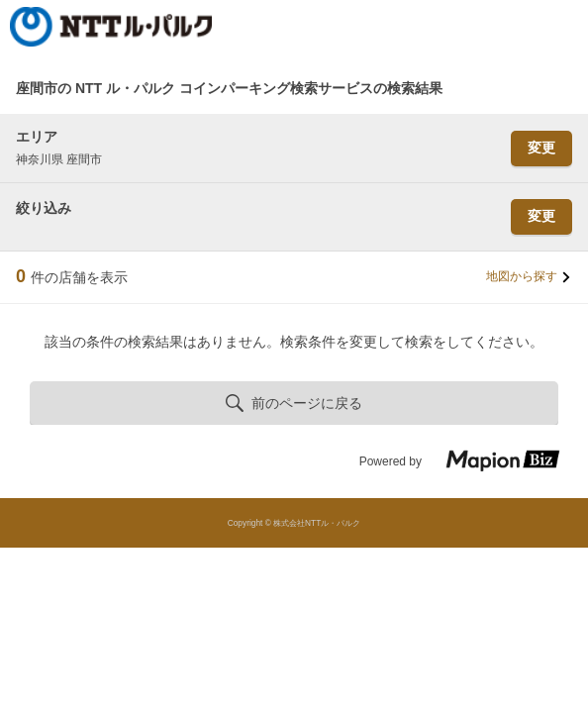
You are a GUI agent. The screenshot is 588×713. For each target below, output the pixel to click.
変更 (541, 148)
